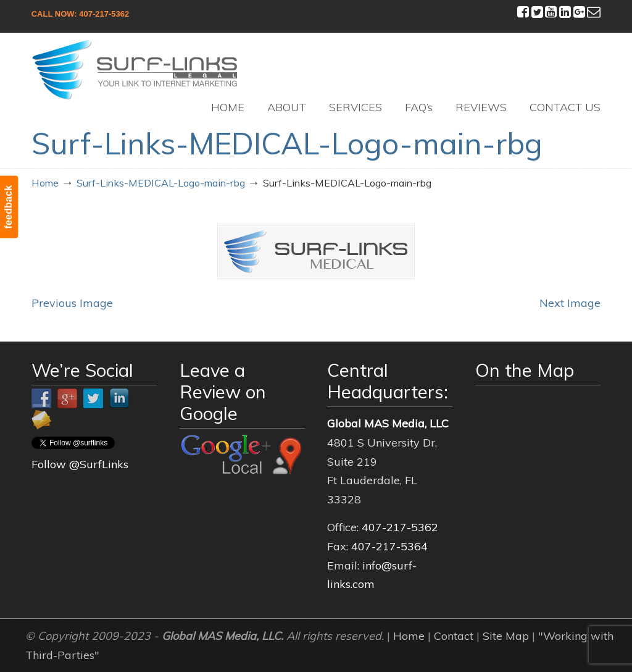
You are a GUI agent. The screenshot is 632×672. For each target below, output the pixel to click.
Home (45, 183)
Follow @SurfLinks (80, 464)
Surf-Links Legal (135, 70)
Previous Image (72, 303)
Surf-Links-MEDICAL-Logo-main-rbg (161, 183)
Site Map (506, 636)
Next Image (570, 303)
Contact (454, 636)
